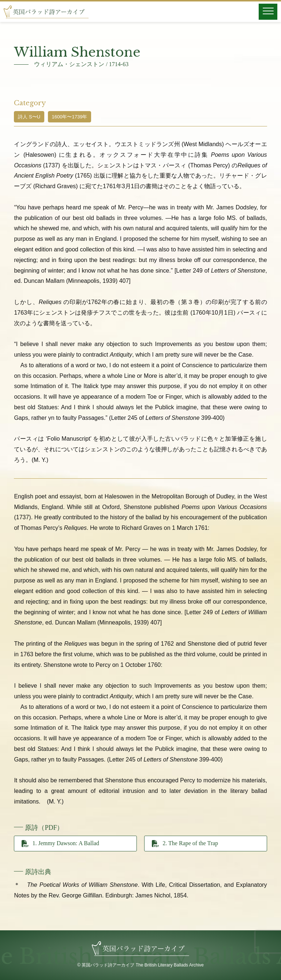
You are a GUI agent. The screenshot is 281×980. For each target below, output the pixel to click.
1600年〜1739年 (70, 117)
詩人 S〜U (29, 117)
